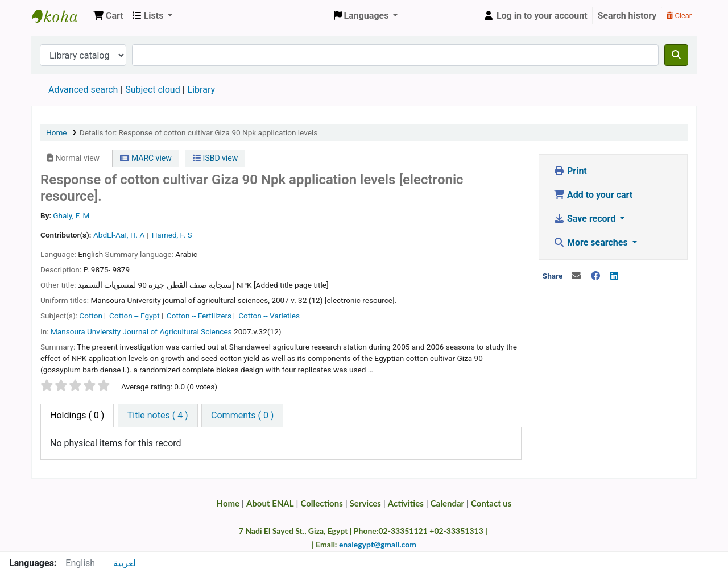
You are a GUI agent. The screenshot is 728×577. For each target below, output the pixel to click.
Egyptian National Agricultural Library (60, 16)
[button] (108, 16)
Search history (627, 16)
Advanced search (83, 90)
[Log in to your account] (535, 16)
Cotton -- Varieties (269, 316)
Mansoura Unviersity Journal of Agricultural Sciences (141, 331)
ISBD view (215, 158)
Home (57, 132)
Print (570, 171)
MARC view (146, 158)
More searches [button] (592, 242)
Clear (679, 16)
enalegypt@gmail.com (378, 544)
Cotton (91, 316)
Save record (586, 219)
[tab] (158, 416)
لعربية (125, 563)
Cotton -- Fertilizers (199, 316)
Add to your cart (593, 195)
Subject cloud (152, 90)
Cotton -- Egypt (135, 316)
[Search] (676, 55)
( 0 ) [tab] (77, 415)
